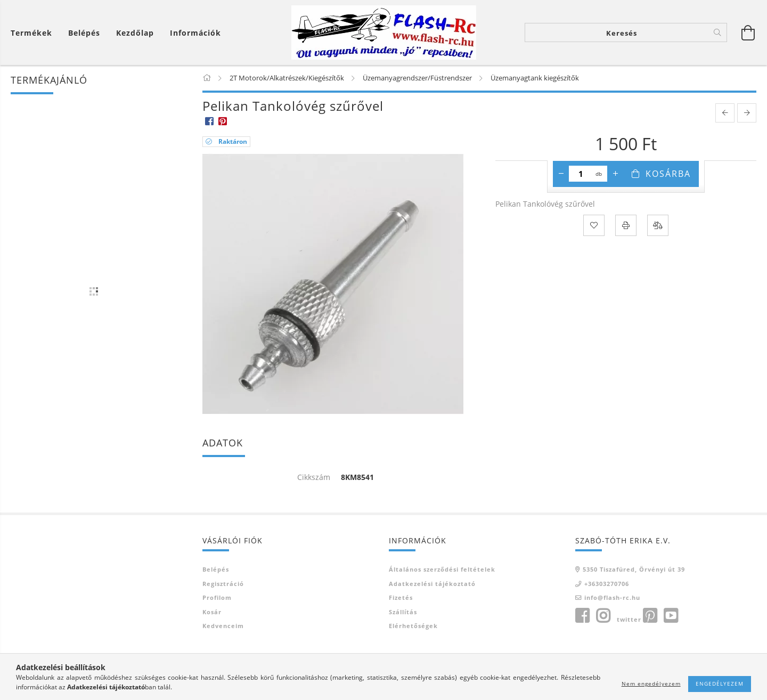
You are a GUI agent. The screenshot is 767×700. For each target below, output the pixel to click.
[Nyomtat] (626, 225)
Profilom (217, 597)
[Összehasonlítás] (658, 225)
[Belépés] (84, 33)
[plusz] (615, 174)
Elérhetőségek (413, 626)
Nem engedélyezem (651, 683)
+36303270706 (607, 584)
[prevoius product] (725, 113)
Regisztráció (223, 584)
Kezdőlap (135, 33)
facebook (582, 616)
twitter (629, 619)
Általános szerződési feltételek (442, 569)
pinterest (650, 616)
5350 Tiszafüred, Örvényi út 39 (634, 569)
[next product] (747, 113)
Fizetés (401, 597)
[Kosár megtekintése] (34, 33)
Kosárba (668, 174)
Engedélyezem (720, 683)
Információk (195, 33)
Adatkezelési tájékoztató (432, 584)
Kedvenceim (223, 626)
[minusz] (561, 174)
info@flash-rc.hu (612, 597)
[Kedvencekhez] (594, 225)
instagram (603, 616)
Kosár (212, 612)
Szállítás (403, 612)
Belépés (216, 569)
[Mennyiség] (581, 174)
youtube (671, 616)
